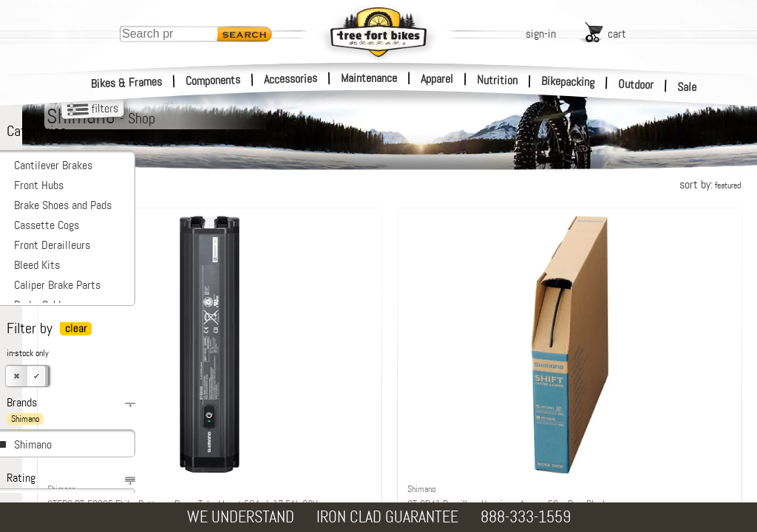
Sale (687, 87)
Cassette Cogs (47, 225)
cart (617, 34)
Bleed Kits (37, 265)
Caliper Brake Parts (57, 285)
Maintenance (369, 78)
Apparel (437, 79)
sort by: (710, 184)
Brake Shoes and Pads (63, 205)
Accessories (291, 79)
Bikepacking (568, 82)
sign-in (541, 34)
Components (213, 80)
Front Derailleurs (52, 245)
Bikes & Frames (127, 83)
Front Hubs (39, 185)
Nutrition (497, 80)
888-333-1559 (526, 517)
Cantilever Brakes (53, 165)
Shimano (33, 444)
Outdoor (636, 84)
